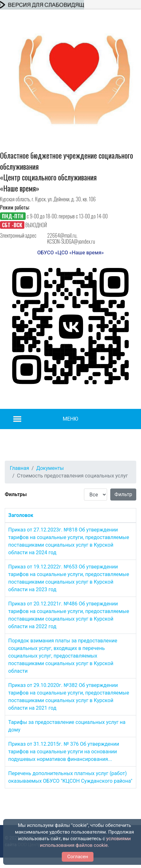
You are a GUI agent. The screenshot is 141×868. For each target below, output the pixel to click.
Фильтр (123, 494)
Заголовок (21, 515)
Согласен (78, 857)
